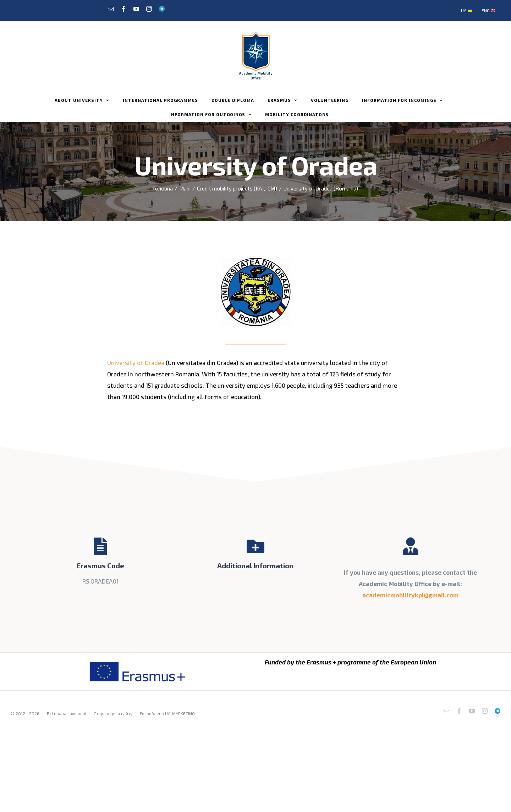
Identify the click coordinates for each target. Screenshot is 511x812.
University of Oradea (136, 363)
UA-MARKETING (180, 713)
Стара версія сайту (113, 713)
